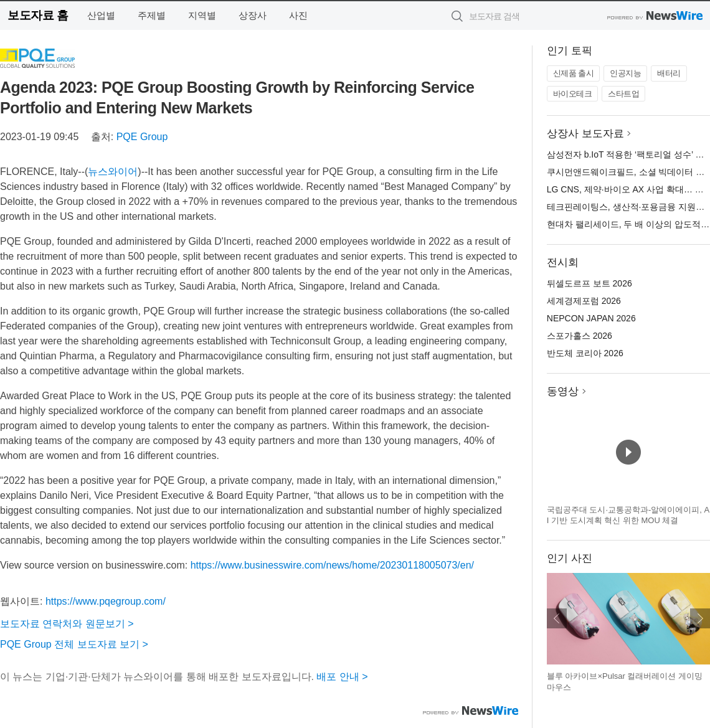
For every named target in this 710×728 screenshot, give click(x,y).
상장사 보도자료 (585, 134)
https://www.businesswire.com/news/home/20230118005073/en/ (332, 565)
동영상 (563, 391)
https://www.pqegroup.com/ (106, 601)
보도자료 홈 (38, 15)
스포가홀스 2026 (580, 336)
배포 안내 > (342, 677)
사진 (298, 15)
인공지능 (625, 73)
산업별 (101, 15)
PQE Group (142, 137)
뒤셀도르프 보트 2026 (589, 283)
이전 (557, 618)
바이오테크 (573, 94)
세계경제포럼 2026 (584, 301)
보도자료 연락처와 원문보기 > (67, 624)
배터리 (669, 73)
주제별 (152, 15)
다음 (700, 618)
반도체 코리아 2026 (585, 353)
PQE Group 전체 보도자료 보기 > (74, 644)
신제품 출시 (574, 73)
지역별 (202, 15)
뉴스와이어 (113, 172)
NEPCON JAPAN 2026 (591, 318)
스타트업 (623, 94)
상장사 (253, 15)
